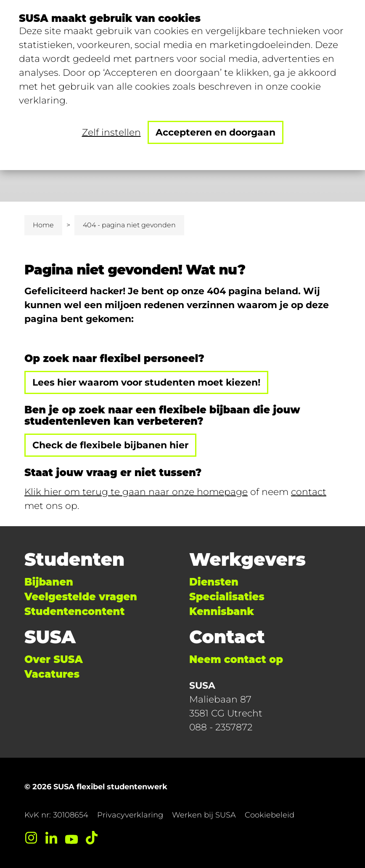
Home (43, 225)
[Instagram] (31, 838)
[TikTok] (92, 838)
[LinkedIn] (51, 838)
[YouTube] (71, 838)
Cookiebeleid (270, 815)
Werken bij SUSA (204, 815)
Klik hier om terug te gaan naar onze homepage (136, 492)
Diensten (214, 582)
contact (309, 492)
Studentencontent (74, 611)
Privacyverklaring (130, 815)
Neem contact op (236, 659)
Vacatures (52, 674)
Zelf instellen (111, 132)
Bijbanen (49, 582)
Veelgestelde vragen (81, 597)
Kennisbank (222, 611)
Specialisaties (227, 597)
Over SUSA (54, 659)
